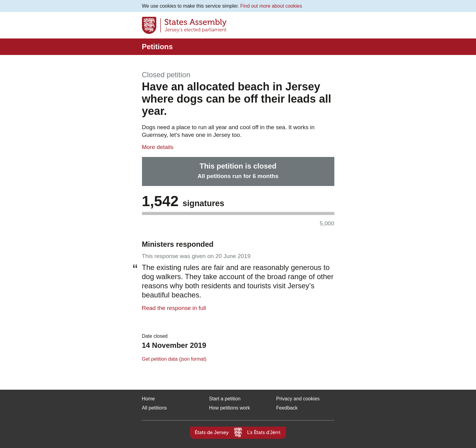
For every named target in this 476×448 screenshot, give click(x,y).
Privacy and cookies (298, 399)
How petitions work (230, 408)
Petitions (157, 47)
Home (149, 399)
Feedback (287, 408)
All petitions (154, 408)
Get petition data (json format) (174, 359)
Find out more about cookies (271, 6)
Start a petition (225, 399)
